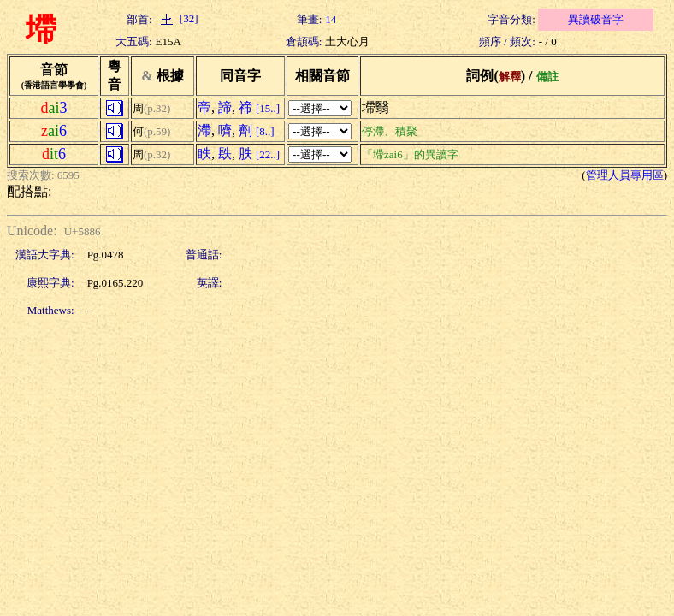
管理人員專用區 (625, 175)
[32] (177, 18)
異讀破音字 (596, 19)
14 (331, 19)
